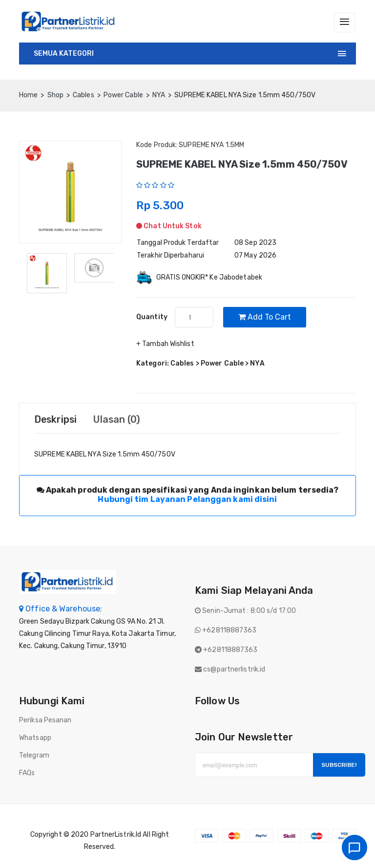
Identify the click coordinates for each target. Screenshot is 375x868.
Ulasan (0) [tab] (119, 420)
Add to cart (265, 317)
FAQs (27, 773)
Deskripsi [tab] (56, 420)
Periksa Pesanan (45, 721)
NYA (159, 95)
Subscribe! (339, 765)
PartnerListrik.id (116, 835)
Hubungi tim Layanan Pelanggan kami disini (187, 500)
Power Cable (123, 95)
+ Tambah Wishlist (165, 344)
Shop (55, 95)
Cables (83, 95)
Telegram (34, 756)
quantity (152, 317)
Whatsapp (35, 738)
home (28, 95)
